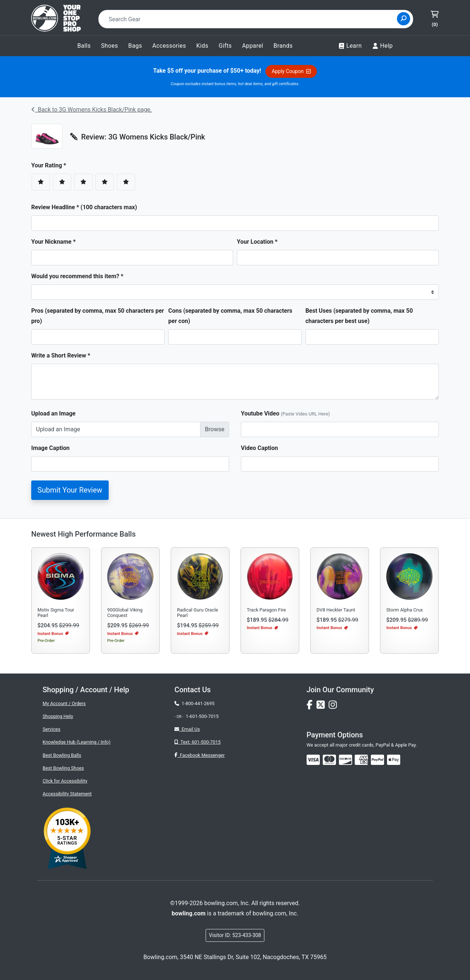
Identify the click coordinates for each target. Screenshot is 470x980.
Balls (84, 46)
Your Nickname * (53, 242)
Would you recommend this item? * (77, 276)
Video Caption (259, 448)
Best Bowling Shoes (63, 768)
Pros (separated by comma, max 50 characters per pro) (98, 316)
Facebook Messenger (199, 755)
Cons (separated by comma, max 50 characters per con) (230, 316)
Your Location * (257, 242)
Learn (350, 46)
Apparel (253, 46)
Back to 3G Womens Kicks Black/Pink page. (91, 110)
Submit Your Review (70, 490)
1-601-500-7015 (202, 716)
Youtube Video (285, 413)
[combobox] (250, 19)
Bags (135, 46)
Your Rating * (51, 165)
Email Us (187, 729)
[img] (377, 760)
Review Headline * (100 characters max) (84, 207)
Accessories (169, 46)
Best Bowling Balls (62, 755)
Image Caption (50, 448)
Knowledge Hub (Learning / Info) (77, 742)
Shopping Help (58, 716)
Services (51, 729)
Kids (203, 46)
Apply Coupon (291, 71)
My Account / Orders (64, 703)
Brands (283, 46)
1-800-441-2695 (194, 703)
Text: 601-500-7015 (198, 742)
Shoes (109, 46)
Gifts (225, 46)
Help (382, 46)
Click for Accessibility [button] (65, 781)
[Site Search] (404, 19)
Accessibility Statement (67, 794)
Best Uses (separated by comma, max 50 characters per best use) (359, 316)
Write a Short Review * (61, 355)
